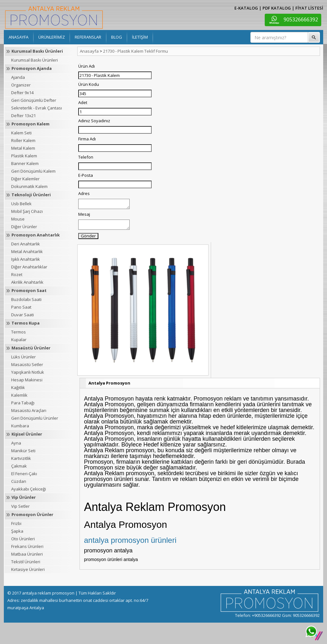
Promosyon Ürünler (32, 514)
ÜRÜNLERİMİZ (52, 37)
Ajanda (18, 77)
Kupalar (19, 340)
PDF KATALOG (277, 8)
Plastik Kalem (24, 156)
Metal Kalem (23, 148)
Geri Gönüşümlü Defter (34, 100)
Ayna (16, 443)
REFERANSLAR (88, 37)
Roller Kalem (23, 140)
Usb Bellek (21, 204)
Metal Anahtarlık (27, 251)
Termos (19, 332)
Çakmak (19, 466)
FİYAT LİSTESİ (309, 8)
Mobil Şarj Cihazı (27, 211)
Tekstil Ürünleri (26, 562)
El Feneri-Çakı (24, 474)
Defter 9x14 (22, 93)
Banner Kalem (25, 163)
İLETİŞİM (140, 37)
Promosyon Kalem (30, 124)
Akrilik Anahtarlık (27, 282)
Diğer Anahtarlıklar (29, 267)
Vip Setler (20, 506)
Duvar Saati (23, 315)
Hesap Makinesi (27, 380)
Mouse (18, 219)
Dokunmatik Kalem (29, 186)
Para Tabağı (23, 403)
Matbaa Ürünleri (27, 554)
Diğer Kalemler (25, 179)
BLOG (117, 37)
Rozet (17, 274)
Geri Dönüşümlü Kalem (33, 171)
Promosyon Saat (29, 290)
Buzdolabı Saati (26, 299)
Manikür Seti (23, 451)
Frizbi (16, 523)
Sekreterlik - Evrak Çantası (37, 108)
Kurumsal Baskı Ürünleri (37, 51)
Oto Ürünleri (23, 539)
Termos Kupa (26, 323)
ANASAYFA (19, 37)
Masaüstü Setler (27, 364)
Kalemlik (19, 395)
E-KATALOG (246, 8)
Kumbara (20, 426)
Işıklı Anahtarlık (26, 259)
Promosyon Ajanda (32, 68)
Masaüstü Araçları (29, 410)
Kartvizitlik (21, 458)
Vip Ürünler (24, 497)
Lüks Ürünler (23, 357)
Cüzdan (19, 481)
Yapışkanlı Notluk (28, 372)
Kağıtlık (18, 387)
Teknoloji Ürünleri (31, 195)
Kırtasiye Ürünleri (28, 569)
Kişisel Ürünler (27, 434)
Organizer (21, 85)
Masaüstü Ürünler (31, 348)
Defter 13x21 (23, 116)
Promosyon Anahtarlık (36, 235)
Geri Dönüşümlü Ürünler (35, 418)
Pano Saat (21, 307)
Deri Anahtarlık (26, 244)
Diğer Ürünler (24, 227)
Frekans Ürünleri (27, 546)
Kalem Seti (21, 133)
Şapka (17, 531)
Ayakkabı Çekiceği (29, 489)
